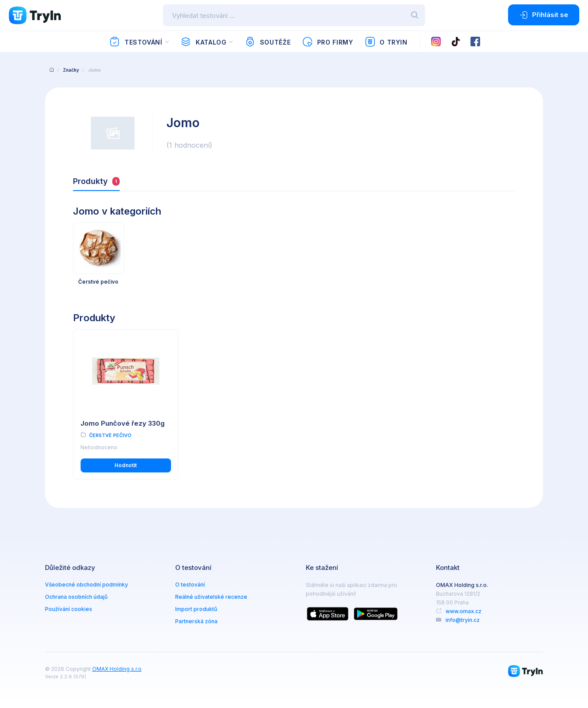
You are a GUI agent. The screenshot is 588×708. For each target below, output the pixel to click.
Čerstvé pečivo (110, 435)
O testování (190, 585)
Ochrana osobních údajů (76, 597)
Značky (71, 70)
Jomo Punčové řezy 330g (123, 423)
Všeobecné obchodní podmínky (86, 585)
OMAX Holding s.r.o (117, 669)
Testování (136, 42)
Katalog (203, 42)
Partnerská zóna (196, 621)
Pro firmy (327, 42)
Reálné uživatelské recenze (211, 597)
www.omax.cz (463, 611)
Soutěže (268, 42)
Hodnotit (126, 465)
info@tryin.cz (463, 620)
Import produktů (196, 609)
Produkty (96, 181)
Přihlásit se (544, 15)
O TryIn (386, 42)
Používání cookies (69, 609)
